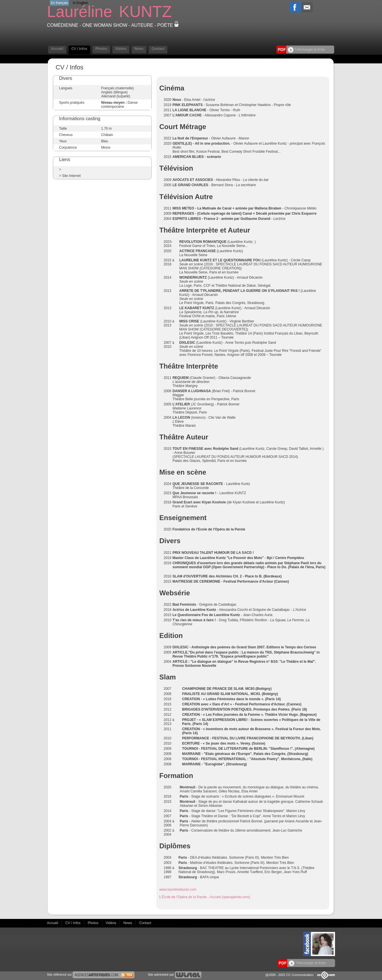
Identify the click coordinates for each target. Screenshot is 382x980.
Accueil (57, 49)
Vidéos (121, 49)
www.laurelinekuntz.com (178, 890)
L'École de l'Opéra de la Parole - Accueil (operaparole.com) (205, 897)
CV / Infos (79, 49)
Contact (158, 49)
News (139, 49)
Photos (101, 49)
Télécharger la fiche (306, 50)
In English (80, 3)
